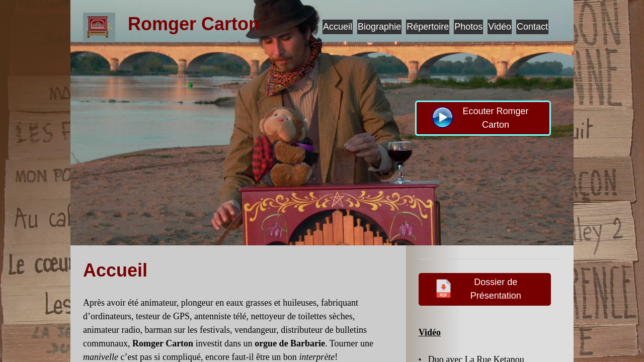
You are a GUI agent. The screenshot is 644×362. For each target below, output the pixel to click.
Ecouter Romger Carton (479, 117)
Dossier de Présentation (477, 288)
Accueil (338, 27)
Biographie (379, 27)
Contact (532, 27)
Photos (468, 27)
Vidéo (500, 27)
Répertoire (428, 27)
